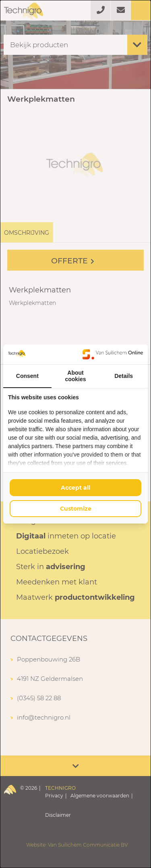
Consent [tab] (27, 376)
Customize (76, 509)
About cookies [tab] (75, 376)
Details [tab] (124, 376)
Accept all (75, 488)
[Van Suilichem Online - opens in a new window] (113, 354)
